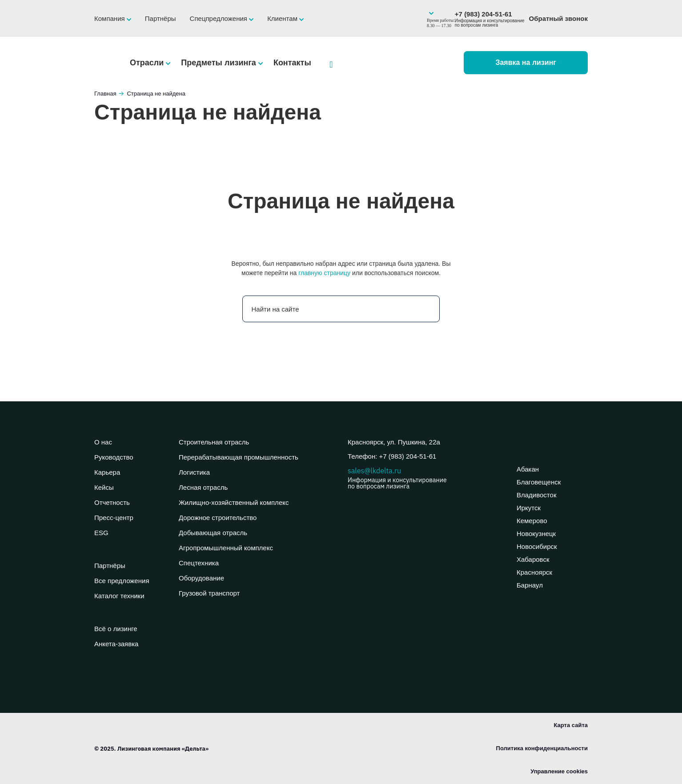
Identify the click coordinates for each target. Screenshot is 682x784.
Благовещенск (539, 482)
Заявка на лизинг (526, 62)
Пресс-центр (114, 518)
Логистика (194, 472)
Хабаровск (533, 559)
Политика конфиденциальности (542, 748)
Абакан (528, 469)
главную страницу (324, 273)
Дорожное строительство (218, 518)
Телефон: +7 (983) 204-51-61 (392, 456)
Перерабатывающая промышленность (239, 457)
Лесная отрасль (203, 487)
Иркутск (529, 508)
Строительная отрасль (214, 442)
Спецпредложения (220, 18)
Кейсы (104, 487)
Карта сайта (571, 725)
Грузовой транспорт (209, 593)
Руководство (114, 457)
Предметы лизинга (220, 63)
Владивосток (536, 495)
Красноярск (534, 572)
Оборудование (201, 578)
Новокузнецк (536, 534)
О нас (103, 442)
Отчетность (112, 502)
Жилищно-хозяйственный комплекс (234, 502)
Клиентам (283, 18)
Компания (110, 18)
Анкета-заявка (116, 644)
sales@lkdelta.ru (425, 478)
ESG (101, 533)
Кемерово (532, 521)
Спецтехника (199, 563)
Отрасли (148, 63)
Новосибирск (537, 546)
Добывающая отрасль (213, 533)
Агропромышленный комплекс (226, 548)
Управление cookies (559, 771)
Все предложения (122, 581)
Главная (105, 94)
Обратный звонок (558, 18)
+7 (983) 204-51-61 (490, 19)
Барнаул (530, 585)
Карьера (107, 472)
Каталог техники (119, 596)
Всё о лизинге (116, 629)
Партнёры (160, 18)
